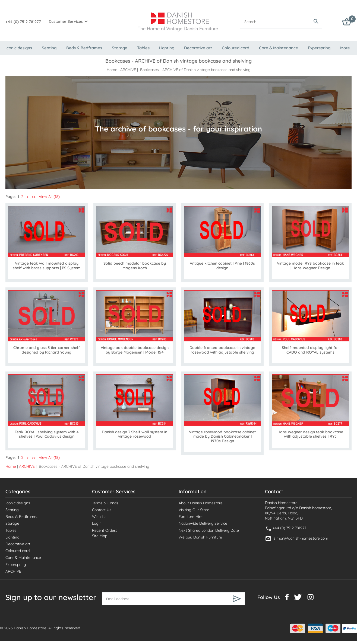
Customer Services (66, 21)
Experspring (319, 48)
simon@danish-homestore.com (301, 538)
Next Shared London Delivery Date (209, 530)
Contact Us (102, 510)
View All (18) (49, 197)
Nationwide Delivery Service (203, 523)
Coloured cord (236, 48)
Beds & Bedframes (84, 48)
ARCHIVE (128, 70)
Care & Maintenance (279, 48)
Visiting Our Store (194, 510)
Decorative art (198, 48)
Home (112, 70)
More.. (346, 48)
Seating (49, 48)
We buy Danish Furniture (200, 537)
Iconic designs (19, 48)
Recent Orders (105, 530)
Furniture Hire (191, 517)
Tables (143, 48)
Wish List (100, 517)
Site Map (100, 536)
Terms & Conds (105, 503)
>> (34, 197)
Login (97, 523)
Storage (120, 48)
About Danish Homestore (201, 503)
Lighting (167, 48)
